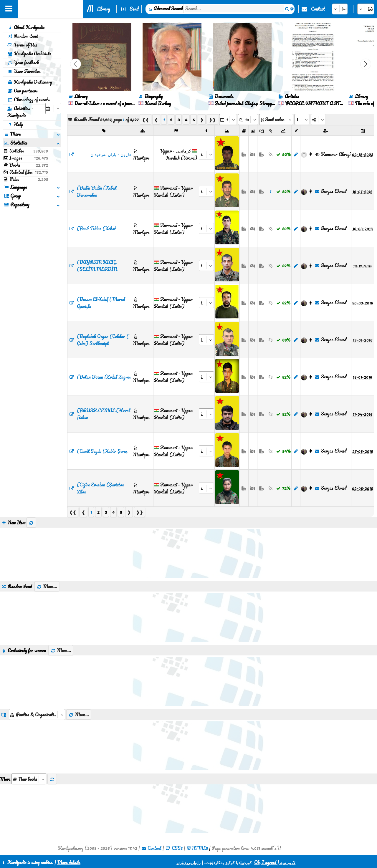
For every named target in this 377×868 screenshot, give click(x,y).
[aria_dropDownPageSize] (248, 119)
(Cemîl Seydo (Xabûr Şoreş (102, 451)
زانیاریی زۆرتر (188, 862)
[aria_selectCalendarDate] (53, 108)
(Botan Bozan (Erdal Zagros (104, 377)
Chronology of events (29, 100)
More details (69, 862)
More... (47, 587)
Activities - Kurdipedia (20, 112)
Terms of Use (22, 45)
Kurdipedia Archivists (29, 54)
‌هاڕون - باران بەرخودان (111, 154)
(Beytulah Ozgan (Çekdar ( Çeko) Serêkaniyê (103, 340)
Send (134, 9)
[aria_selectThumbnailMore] (29, 779)
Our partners (23, 91)
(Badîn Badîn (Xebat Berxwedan (97, 191)
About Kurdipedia (26, 27)
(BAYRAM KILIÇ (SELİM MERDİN (97, 266)
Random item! (23, 36)
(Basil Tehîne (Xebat (96, 228)
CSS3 (177, 848)
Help (15, 124)
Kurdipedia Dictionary (30, 82)
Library (103, 9)
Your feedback (23, 62)
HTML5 (200, 848)
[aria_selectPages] (228, 119)
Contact (318, 9)
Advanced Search (168, 9)
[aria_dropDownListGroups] (37, 714)
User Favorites (24, 71)
